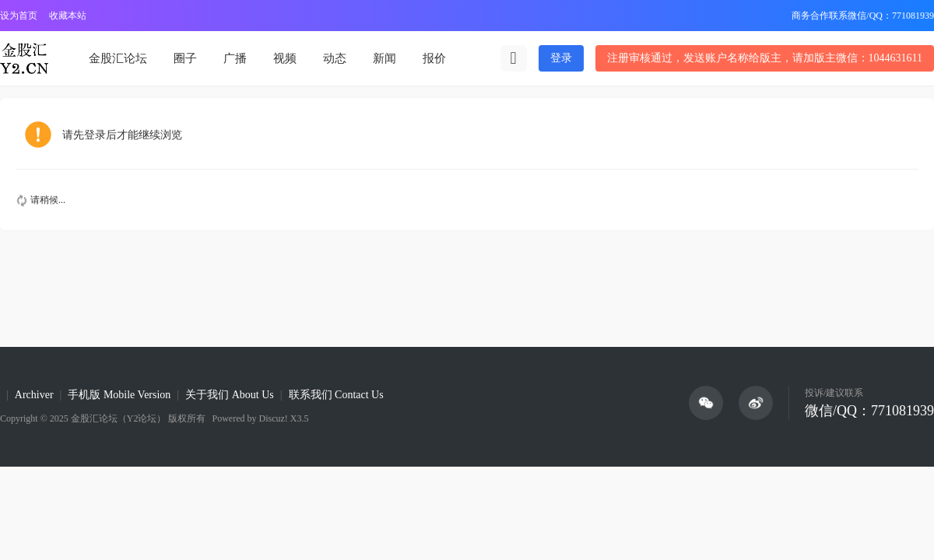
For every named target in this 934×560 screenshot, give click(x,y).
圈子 (185, 58)
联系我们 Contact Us (336, 395)
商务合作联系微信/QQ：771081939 (863, 16)
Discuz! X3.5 (282, 418)
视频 (285, 58)
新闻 (384, 58)
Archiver (34, 395)
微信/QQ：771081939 (869, 411)
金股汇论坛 (118, 58)
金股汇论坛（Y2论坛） (119, 418)
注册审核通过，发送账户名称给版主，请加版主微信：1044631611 (765, 58)
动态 (335, 58)
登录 (561, 58)
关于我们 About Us (230, 395)
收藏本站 (68, 16)
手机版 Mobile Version (119, 395)
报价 (434, 58)
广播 (235, 58)
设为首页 (19, 16)
